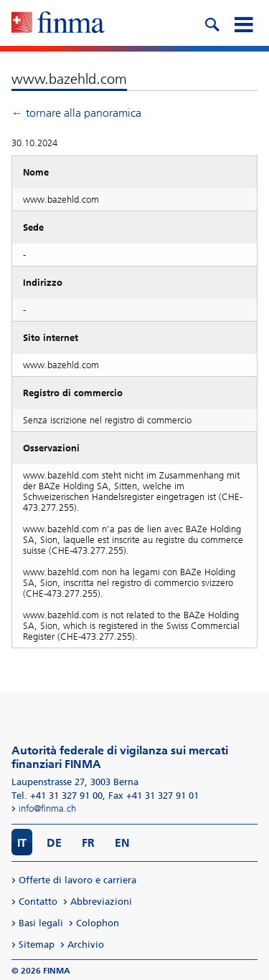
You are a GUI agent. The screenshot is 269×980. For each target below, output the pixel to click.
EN (122, 843)
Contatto (38, 902)
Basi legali (41, 923)
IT (22, 843)
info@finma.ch (47, 808)
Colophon (98, 923)
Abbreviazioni (101, 902)
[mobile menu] (243, 23)
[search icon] (212, 23)
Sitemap (37, 945)
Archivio (86, 945)
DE (54, 843)
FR (88, 843)
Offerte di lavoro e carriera (77, 880)
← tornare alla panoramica (76, 113)
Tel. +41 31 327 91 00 (57, 796)
